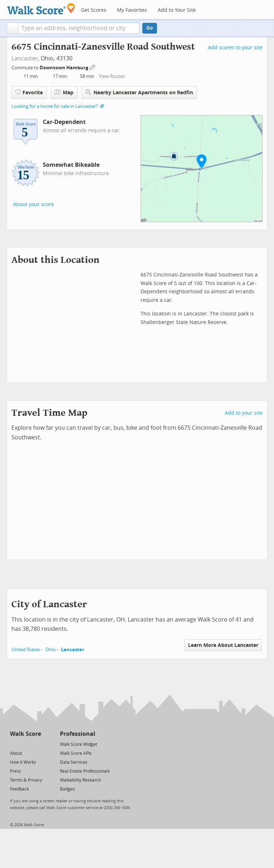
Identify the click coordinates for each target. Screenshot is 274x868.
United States (26, 650)
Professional (78, 734)
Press (16, 771)
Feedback (19, 789)
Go (150, 28)
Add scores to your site (235, 48)
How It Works (23, 762)
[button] (13, 28)
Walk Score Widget (78, 744)
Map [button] (64, 93)
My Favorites (132, 10)
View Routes (112, 76)
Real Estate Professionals (85, 771)
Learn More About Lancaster (223, 645)
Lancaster (25, 58)
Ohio (50, 650)
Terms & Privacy (26, 780)
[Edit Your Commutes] (93, 67)
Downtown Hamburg (64, 68)
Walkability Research (80, 780)
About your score (34, 204)
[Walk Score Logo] (41, 9)
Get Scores (94, 10)
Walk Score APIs (76, 753)
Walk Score (26, 734)
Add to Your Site (177, 10)
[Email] (36, 744)
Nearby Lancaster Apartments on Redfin (139, 92)
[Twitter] (14, 744)
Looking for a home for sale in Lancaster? (55, 106)
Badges (67, 789)
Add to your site (244, 413)
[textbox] (79, 28)
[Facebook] (25, 744)
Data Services (74, 762)
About (16, 753)
